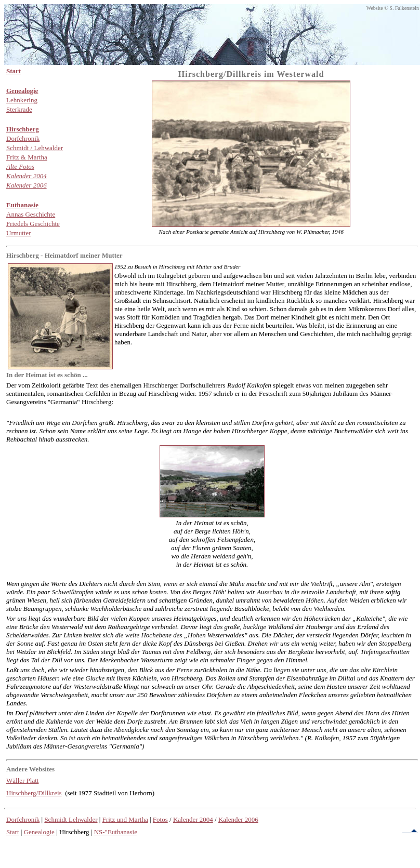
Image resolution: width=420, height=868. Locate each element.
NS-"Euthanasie (116, 832)
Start (13, 832)
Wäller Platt (22, 780)
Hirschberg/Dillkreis (34, 793)
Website (375, 8)
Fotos (160, 819)
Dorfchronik (23, 819)
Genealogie (39, 832)
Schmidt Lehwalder (71, 819)
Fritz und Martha (125, 819)
